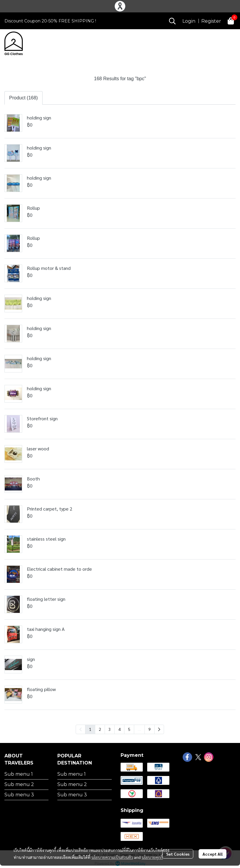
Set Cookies (178, 854)
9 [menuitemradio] (150, 729)
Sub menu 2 (19, 784)
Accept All (213, 854)
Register (211, 21)
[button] (172, 21)
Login (189, 21)
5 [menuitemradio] (129, 729)
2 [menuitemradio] (100, 729)
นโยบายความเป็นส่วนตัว (112, 857)
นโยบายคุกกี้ (152, 857)
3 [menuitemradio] (110, 729)
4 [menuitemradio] (119, 729)
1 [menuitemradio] (90, 729)
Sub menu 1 (19, 774)
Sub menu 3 (19, 795)
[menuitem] (159, 729)
